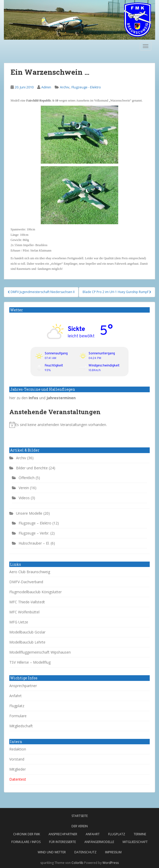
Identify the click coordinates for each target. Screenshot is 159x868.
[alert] (79, 425)
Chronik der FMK (27, 834)
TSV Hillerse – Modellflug (30, 662)
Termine (140, 834)
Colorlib (77, 863)
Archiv (65, 87)
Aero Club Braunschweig (30, 572)
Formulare (18, 716)
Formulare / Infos (26, 842)
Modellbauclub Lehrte (27, 642)
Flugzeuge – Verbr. (34, 533)
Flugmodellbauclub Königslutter (35, 592)
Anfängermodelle (99, 842)
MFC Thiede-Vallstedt (27, 602)
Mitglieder (18, 769)
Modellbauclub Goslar (27, 632)
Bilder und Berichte (32, 468)
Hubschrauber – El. (34, 543)
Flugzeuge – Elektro (35, 523)
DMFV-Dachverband (26, 582)
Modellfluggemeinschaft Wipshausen (40, 652)
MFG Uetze (19, 622)
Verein (24, 488)
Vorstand (17, 759)
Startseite (80, 816)
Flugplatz (17, 706)
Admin (46, 87)
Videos (24, 498)
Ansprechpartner (23, 686)
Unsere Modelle (29, 513)
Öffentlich (27, 478)
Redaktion (18, 749)
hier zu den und (42, 398)
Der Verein (80, 826)
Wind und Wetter (52, 852)
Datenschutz (85, 852)
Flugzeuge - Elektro (86, 87)
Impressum (113, 852)
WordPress (111, 863)
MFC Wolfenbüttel (24, 612)
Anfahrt (15, 696)
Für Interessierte (62, 842)
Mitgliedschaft (21, 726)
